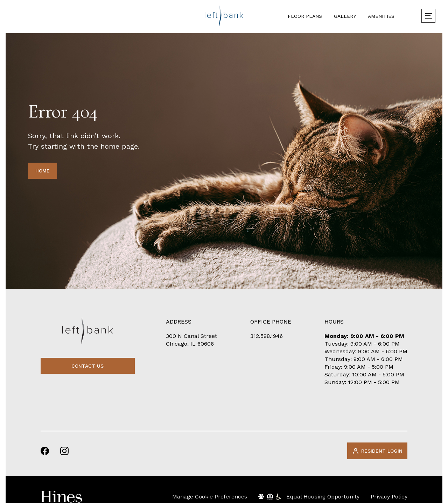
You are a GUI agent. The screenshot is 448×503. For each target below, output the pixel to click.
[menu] (428, 16)
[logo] (224, 16)
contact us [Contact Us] (87, 366)
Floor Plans (305, 16)
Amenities (381, 16)
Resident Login (377, 451)
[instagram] (64, 451)
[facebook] (45, 451)
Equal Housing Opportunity (323, 497)
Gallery (345, 16)
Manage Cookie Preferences (210, 497)
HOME (43, 171)
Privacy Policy (389, 497)
